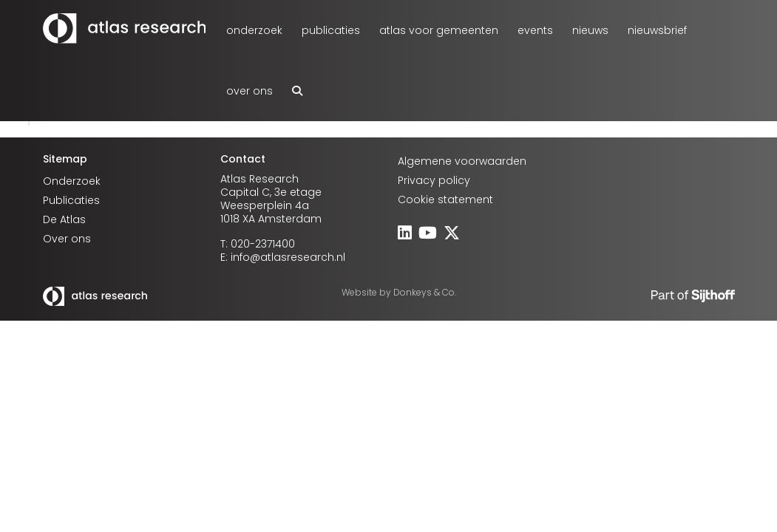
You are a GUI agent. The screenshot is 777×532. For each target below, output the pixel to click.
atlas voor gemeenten (439, 30)
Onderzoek (254, 30)
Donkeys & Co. (425, 292)
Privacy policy (434, 180)
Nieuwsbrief (657, 30)
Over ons (250, 91)
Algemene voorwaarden (462, 161)
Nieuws (590, 30)
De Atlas (64, 219)
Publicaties (331, 30)
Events (535, 30)
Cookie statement (445, 199)
